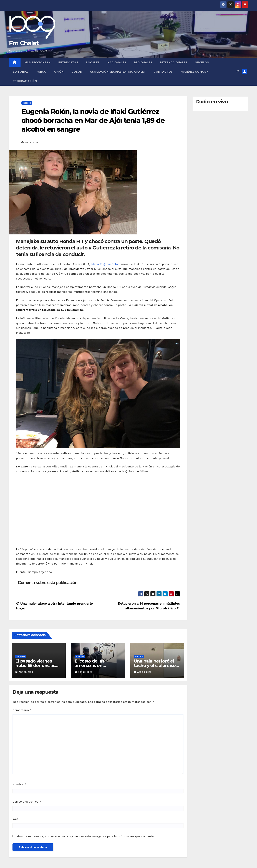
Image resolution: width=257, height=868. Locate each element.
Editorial (21, 72)
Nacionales (117, 62)
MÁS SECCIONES (37, 62)
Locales (93, 62)
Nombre (19, 784)
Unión (59, 72)
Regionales (143, 62)
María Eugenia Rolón (105, 264)
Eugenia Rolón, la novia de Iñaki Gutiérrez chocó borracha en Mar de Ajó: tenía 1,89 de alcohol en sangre (93, 120)
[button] (238, 72)
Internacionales (174, 62)
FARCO (41, 72)
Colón (77, 72)
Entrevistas (68, 62)
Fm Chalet (24, 43)
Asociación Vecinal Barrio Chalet (118, 72)
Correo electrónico (27, 802)
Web (16, 819)
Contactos (163, 72)
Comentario (22, 710)
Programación (25, 81)
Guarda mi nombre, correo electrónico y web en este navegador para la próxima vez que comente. (86, 836)
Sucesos (202, 62)
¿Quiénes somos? (194, 72)
